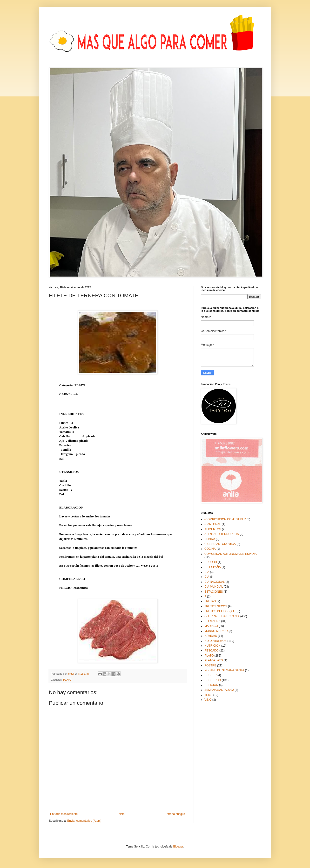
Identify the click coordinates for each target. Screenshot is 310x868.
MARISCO (211, 626)
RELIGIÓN (211, 685)
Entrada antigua (175, 814)
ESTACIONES (214, 592)
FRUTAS (210, 601)
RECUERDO (213, 680)
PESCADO (212, 651)
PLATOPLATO (214, 660)
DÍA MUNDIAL (214, 587)
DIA (207, 572)
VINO (208, 700)
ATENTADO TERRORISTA (222, 534)
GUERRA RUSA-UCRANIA (222, 616)
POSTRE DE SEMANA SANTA (224, 670)
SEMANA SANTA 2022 (219, 690)
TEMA (208, 695)
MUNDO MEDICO (216, 631)
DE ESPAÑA (213, 567)
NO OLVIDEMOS (216, 641)
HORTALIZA (212, 621)
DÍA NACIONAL (215, 582)
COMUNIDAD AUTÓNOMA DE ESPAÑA (230, 554)
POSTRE (210, 665)
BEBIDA (210, 539)
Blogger (178, 847)
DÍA (207, 577)
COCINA (210, 549)
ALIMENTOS (213, 529)
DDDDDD (211, 562)
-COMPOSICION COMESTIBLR (225, 519)
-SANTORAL (213, 524)
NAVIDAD (211, 636)
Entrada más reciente (64, 814)
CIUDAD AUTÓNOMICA (220, 544)
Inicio (121, 814)
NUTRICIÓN (212, 646)
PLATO (67, 680)
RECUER (211, 675)
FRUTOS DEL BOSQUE (220, 611)
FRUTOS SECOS (216, 606)
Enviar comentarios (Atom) (84, 821)
